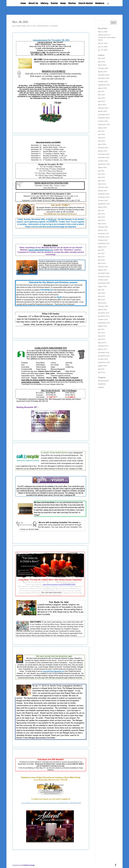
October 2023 (103, 161)
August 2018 (102, 366)
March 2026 (102, 65)
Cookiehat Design (28, 865)
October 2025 (103, 81)
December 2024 (104, 114)
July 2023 (101, 171)
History (44, 4)
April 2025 (101, 101)
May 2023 (101, 177)
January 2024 (102, 151)
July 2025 (101, 91)
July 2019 (101, 329)
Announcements (43, 26)
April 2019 (101, 339)
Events (54, 4)
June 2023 (101, 174)
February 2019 (103, 346)
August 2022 (102, 207)
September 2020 (104, 283)
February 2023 (103, 187)
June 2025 (101, 95)
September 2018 (104, 362)
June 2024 (101, 134)
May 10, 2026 (103, 32)
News (63, 4)
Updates (101, 387)
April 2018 (101, 372)
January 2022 (102, 230)
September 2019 (104, 323)
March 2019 (102, 343)
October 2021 (103, 240)
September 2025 (104, 85)
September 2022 (104, 204)
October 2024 (103, 121)
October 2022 (103, 200)
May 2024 (101, 138)
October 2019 (103, 319)
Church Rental (85, 4)
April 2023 (101, 181)
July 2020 (101, 290)
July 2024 (101, 131)
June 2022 (101, 214)
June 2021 (101, 253)
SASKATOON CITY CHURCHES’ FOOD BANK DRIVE (107, 37)
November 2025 (104, 78)
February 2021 (103, 266)
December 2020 (104, 273)
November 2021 (104, 237)
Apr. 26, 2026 (103, 47)
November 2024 (104, 118)
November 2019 (104, 316)
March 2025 (102, 105)
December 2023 (104, 154)
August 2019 (102, 326)
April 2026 (101, 62)
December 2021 (104, 233)
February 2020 (103, 306)
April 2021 (101, 260)
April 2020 (101, 300)
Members (100, 4)
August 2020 (102, 286)
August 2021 (102, 247)
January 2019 (102, 349)
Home (23, 4)
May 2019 (101, 336)
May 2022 (101, 217)
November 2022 (104, 197)
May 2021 (101, 257)
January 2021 (102, 270)
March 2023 (102, 184)
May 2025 (101, 98)
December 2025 (104, 75)
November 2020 (104, 276)
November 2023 (104, 157)
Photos (72, 4)
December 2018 (104, 352)
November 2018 (104, 356)
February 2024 (103, 148)
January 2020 (102, 309)
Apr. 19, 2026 (103, 50)
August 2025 (102, 88)
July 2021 (101, 250)
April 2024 (101, 141)
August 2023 (102, 167)
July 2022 (101, 210)
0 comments (54, 26)
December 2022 (104, 194)
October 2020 (103, 280)
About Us (33, 4)
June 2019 (101, 333)
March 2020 (102, 303)
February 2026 (103, 68)
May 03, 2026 (103, 43)
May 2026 (101, 58)
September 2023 (104, 164)
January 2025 (102, 111)
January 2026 (102, 72)
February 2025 (103, 108)
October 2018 (103, 359)
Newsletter (102, 384)
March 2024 (102, 144)
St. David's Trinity (20, 26)
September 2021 (104, 243)
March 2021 (102, 263)
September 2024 (104, 124)
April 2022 (101, 220)
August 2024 (102, 128)
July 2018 (101, 369)
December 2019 (104, 313)
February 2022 (103, 227)
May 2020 (101, 296)
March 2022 (102, 224)
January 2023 (102, 190)
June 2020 (101, 293)
